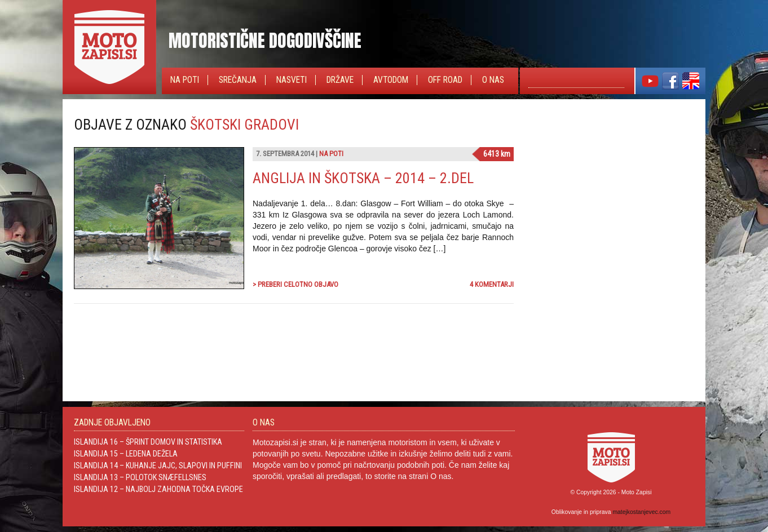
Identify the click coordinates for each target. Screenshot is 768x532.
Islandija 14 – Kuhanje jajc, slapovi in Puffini (158, 466)
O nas (493, 80)
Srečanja (238, 80)
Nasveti (292, 80)
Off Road (445, 80)
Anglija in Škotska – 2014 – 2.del (363, 178)
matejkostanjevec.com (641, 512)
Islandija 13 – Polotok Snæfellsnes (140, 477)
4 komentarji (492, 284)
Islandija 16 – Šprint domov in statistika (148, 442)
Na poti (185, 80)
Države (340, 80)
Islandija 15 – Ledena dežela (126, 454)
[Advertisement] (610, 187)
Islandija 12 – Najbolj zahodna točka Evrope (158, 489)
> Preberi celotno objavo (295, 284)
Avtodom (391, 80)
